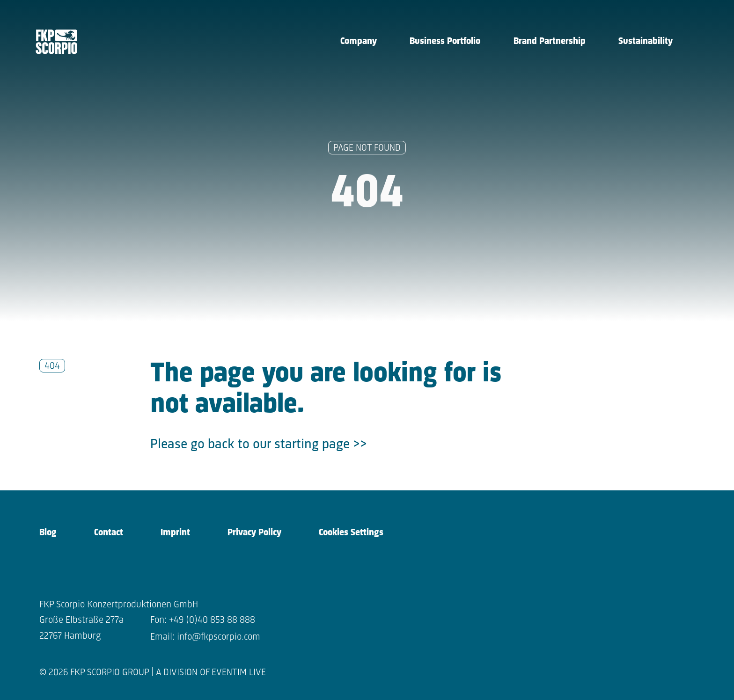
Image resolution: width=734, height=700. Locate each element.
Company (359, 41)
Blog (48, 533)
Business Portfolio (445, 41)
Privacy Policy (254, 533)
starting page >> (321, 445)
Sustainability (646, 41)
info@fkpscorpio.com (219, 637)
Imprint (175, 533)
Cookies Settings (351, 533)
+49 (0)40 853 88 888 (212, 620)
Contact (109, 533)
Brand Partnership (550, 41)
